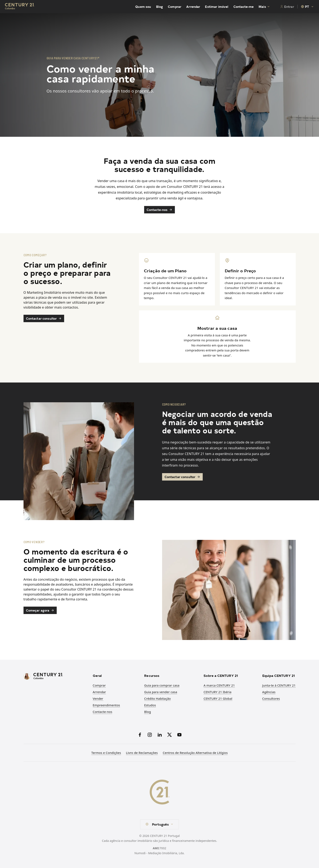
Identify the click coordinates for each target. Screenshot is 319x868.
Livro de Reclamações (142, 753)
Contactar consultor (44, 318)
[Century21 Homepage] (20, 7)
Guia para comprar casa (162, 685)
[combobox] (307, 7)
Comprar (175, 7)
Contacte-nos (160, 210)
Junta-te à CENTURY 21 (279, 685)
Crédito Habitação (157, 698)
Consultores (271, 698)
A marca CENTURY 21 (219, 685)
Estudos (150, 705)
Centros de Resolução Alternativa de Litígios (195, 753)
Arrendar (193, 7)
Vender (98, 698)
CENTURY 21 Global (218, 698)
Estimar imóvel (217, 7)
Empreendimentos (106, 705)
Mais (264, 7)
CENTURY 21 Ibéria (217, 692)
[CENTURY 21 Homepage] (56, 677)
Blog (160, 7)
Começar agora (40, 610)
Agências (269, 692)
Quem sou (143, 7)
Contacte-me (244, 7)
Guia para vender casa (161, 692)
